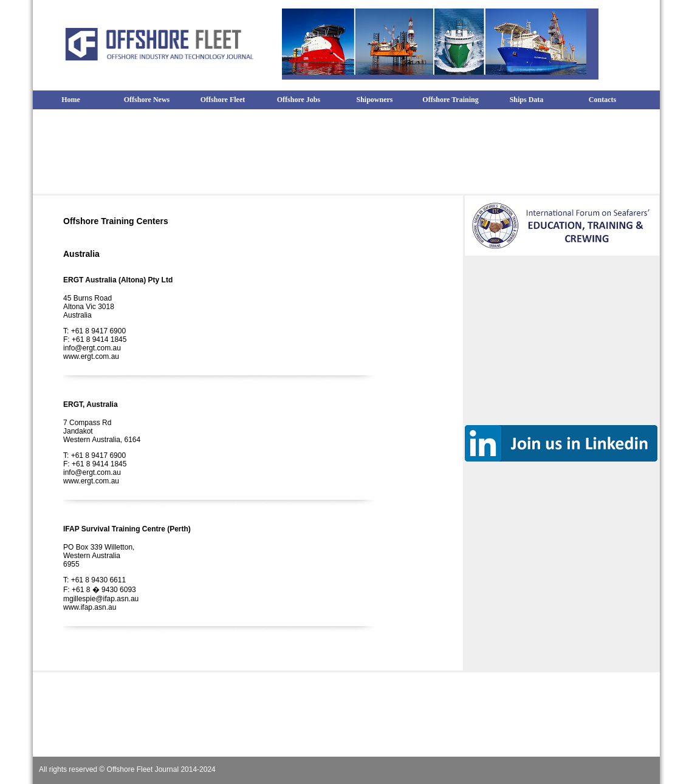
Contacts (602, 100)
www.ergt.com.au (91, 356)
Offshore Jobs (299, 100)
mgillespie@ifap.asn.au (101, 599)
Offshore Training (450, 100)
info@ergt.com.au (92, 348)
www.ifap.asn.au (90, 607)
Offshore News (147, 100)
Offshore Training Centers (116, 221)
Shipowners (374, 100)
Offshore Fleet (223, 100)
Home (71, 100)
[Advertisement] (346, 149)
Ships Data (527, 100)
